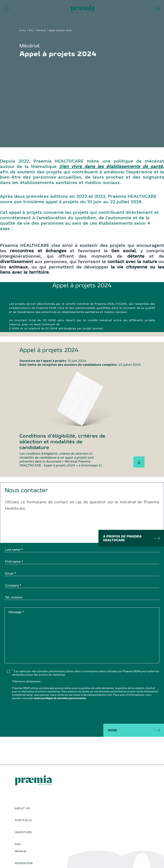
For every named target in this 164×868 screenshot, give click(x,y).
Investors (23, 832)
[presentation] (33, 713)
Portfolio (23, 820)
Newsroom (24, 863)
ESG (31, 31)
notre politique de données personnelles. (60, 698)
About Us (22, 808)
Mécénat (41, 31)
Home (23, 31)
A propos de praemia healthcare (122, 538)
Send (113, 730)
